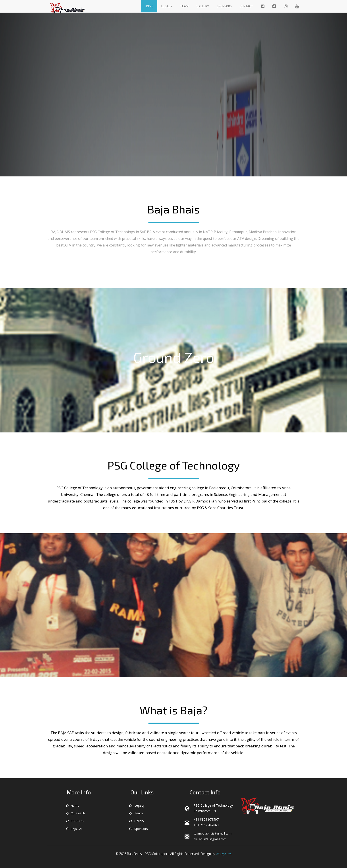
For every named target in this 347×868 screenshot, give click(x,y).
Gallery (203, 6)
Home (149, 6)
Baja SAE (75, 829)
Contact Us (77, 813)
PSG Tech (76, 821)
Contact (246, 6)
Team (184, 6)
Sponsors (224, 6)
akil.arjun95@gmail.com (211, 839)
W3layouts (224, 854)
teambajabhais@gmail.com (213, 833)
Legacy (167, 6)
